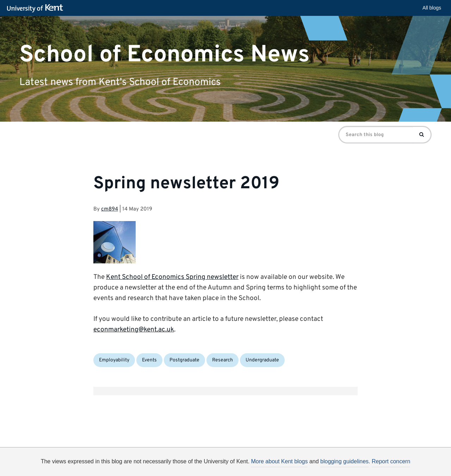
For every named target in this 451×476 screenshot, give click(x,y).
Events (149, 360)
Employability (114, 360)
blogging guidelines (344, 461)
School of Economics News (165, 54)
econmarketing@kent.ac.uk (134, 330)
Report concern (391, 461)
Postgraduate (184, 360)
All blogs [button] (432, 8)
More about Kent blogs (279, 461)
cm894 (110, 209)
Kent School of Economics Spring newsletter (172, 277)
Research (223, 360)
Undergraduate (262, 360)
